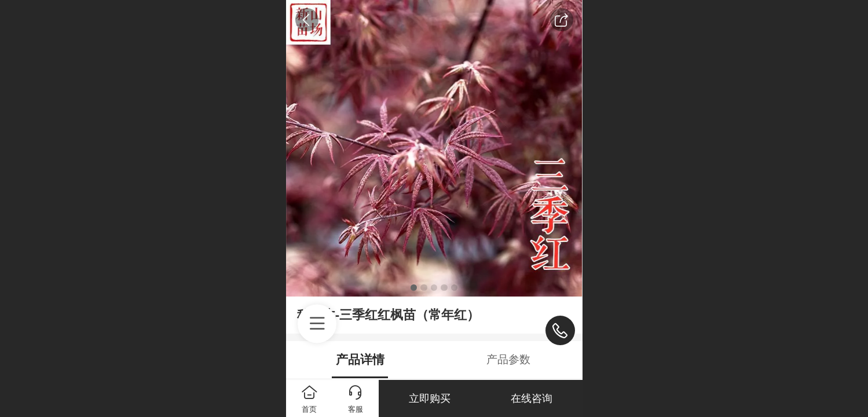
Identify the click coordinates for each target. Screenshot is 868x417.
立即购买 (430, 398)
